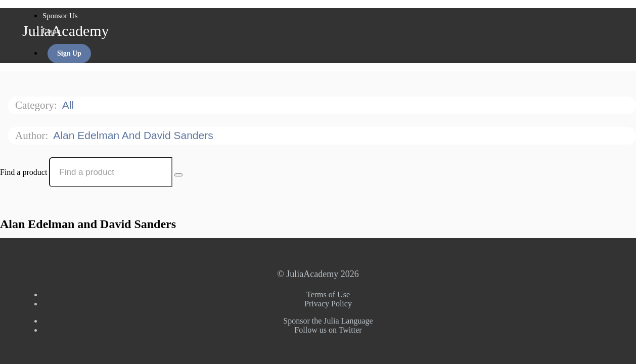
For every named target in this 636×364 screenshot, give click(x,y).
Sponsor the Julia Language (328, 321)
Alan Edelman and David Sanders (134, 135)
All (70, 105)
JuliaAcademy (66, 31)
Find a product (24, 172)
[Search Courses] (178, 175)
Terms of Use (328, 294)
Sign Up (69, 53)
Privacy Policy (328, 304)
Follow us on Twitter (328, 330)
